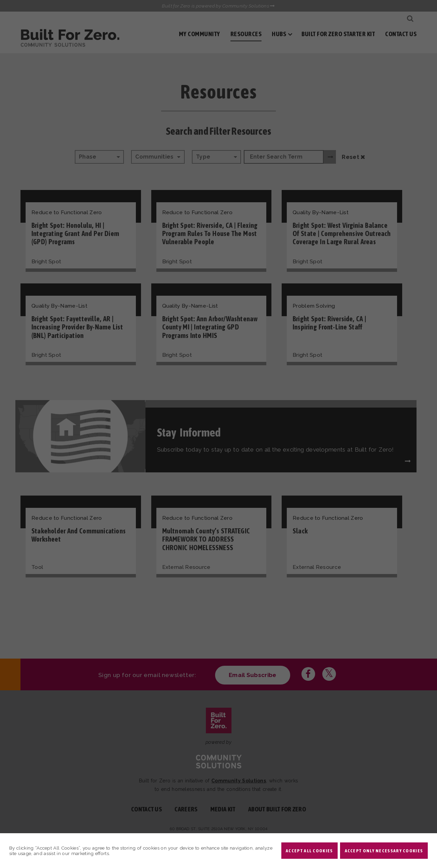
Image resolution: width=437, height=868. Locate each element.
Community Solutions (239, 781)
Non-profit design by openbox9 (298, 835)
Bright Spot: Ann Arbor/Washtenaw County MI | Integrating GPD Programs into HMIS (210, 327)
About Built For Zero (277, 809)
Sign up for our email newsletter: (147, 675)
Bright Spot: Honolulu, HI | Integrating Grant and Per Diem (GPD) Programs (75, 234)
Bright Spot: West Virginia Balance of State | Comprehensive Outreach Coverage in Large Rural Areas (342, 234)
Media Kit (223, 809)
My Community (200, 34)
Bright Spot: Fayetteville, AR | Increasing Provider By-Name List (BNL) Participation (77, 327)
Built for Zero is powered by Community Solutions (218, 6)
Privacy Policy (241, 835)
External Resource (186, 567)
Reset (353, 157)
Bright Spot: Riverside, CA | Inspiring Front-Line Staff (329, 323)
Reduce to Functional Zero (67, 212)
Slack (300, 531)
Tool (37, 567)
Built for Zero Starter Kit (338, 34)
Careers (186, 809)
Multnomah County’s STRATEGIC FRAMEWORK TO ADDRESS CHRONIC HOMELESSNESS (206, 539)
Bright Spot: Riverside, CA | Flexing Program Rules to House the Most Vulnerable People (210, 234)
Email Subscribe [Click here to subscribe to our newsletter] (253, 675)
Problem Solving (314, 306)
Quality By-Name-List (321, 212)
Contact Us (401, 34)
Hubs (279, 34)
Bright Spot (46, 262)
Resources (246, 34)
